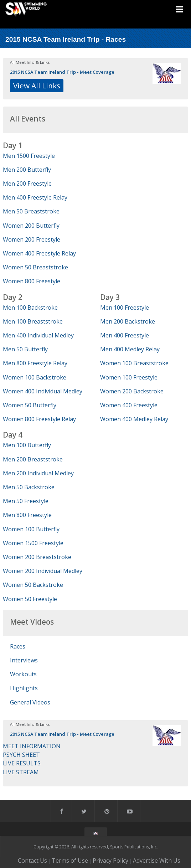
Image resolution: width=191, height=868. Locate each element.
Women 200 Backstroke (132, 391)
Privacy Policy (110, 861)
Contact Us (32, 861)
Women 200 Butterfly (31, 226)
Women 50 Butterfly (30, 405)
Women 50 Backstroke (33, 585)
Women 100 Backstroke (35, 377)
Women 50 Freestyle (30, 599)
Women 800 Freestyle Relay (39, 419)
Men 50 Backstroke (29, 487)
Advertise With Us (157, 861)
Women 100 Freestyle (129, 377)
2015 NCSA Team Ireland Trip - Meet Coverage (62, 72)
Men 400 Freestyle (125, 335)
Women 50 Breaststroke (35, 267)
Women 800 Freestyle (32, 281)
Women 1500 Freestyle (33, 543)
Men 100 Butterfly (27, 445)
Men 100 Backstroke (30, 308)
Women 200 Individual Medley (43, 571)
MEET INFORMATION (32, 746)
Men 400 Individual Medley (38, 335)
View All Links (37, 86)
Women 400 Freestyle (129, 405)
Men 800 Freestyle (27, 515)
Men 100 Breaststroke (33, 321)
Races (18, 646)
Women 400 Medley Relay (134, 419)
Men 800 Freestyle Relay (35, 363)
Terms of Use (70, 861)
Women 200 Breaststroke (37, 557)
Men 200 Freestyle (27, 184)
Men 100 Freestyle (125, 308)
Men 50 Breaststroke (31, 211)
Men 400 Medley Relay (130, 349)
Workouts (23, 674)
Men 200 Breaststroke (33, 459)
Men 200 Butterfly (27, 170)
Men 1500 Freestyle (29, 156)
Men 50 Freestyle (26, 501)
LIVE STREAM (21, 772)
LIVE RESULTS (22, 763)
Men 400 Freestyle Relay (35, 197)
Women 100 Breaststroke (134, 363)
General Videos (30, 702)
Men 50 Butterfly (25, 349)
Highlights (24, 688)
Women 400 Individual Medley (43, 391)
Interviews (24, 660)
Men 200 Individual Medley (38, 473)
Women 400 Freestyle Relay (39, 253)
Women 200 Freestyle (32, 239)
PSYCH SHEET (21, 755)
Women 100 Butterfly (31, 529)
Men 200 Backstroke (128, 321)
